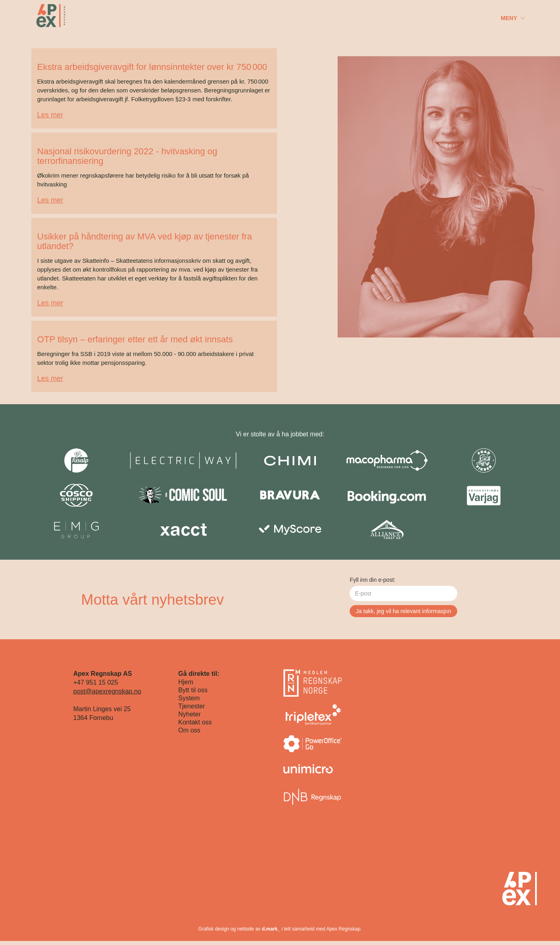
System (189, 698)
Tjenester (192, 706)
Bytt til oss (193, 690)
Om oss (189, 730)
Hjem (186, 682)
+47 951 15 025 (96, 682)
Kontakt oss (195, 722)
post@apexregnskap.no (107, 691)
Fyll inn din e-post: (373, 580)
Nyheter (189, 714)
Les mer (50, 115)
